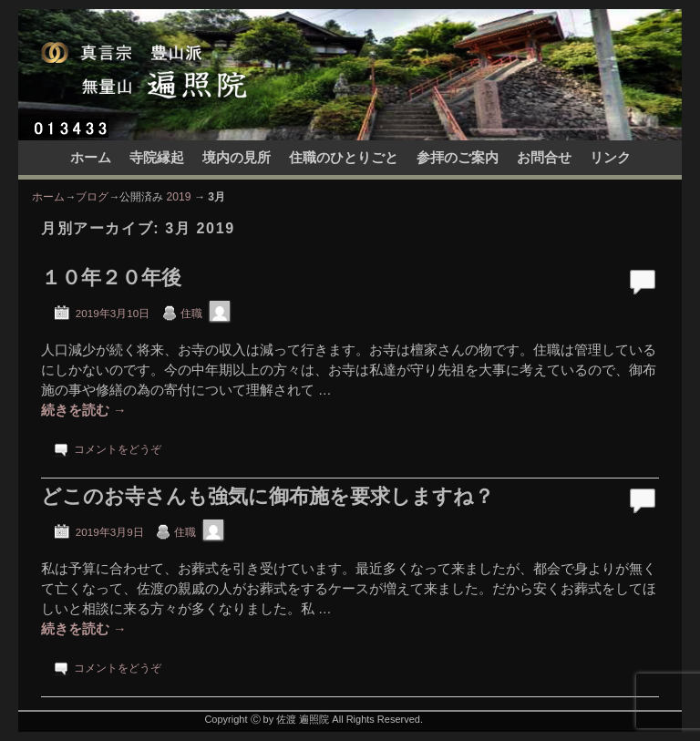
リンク (610, 158)
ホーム (91, 158)
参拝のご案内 (458, 158)
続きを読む (84, 410)
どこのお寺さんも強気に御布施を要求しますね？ (268, 496)
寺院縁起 (157, 158)
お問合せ (544, 158)
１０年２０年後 (111, 278)
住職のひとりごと (344, 158)
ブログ (92, 197)
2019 (179, 197)
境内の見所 (237, 158)
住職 (191, 313)
